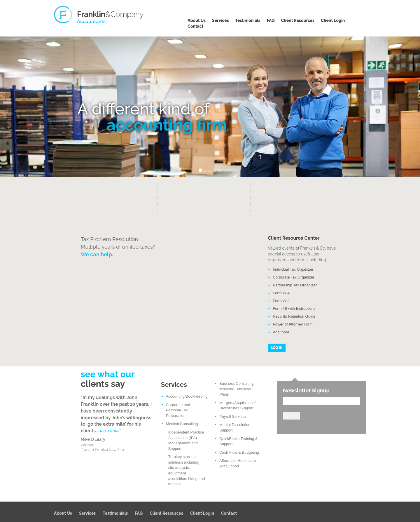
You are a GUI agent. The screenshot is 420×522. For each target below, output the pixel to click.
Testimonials (248, 20)
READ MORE (110, 431)
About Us (197, 20)
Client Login (333, 20)
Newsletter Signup (306, 390)
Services (220, 20)
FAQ (271, 20)
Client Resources (298, 20)
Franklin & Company (99, 15)
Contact (195, 26)
